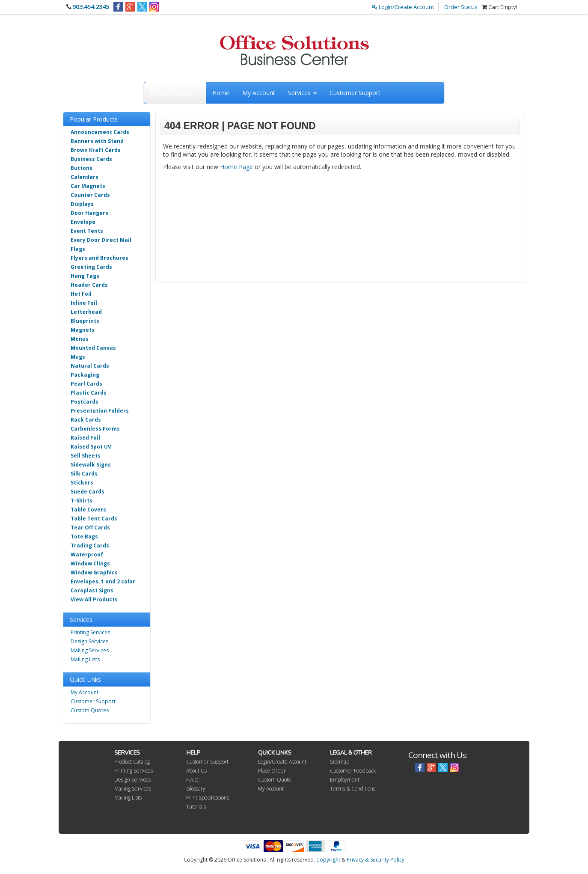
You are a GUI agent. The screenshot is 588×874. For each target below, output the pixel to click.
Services (302, 93)
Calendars (85, 177)
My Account (259, 93)
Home (221, 93)
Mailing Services (90, 650)
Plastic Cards (89, 393)
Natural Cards (90, 366)
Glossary (196, 789)
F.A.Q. (193, 780)
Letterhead (86, 312)
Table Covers (88, 510)
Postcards (85, 402)
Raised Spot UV (91, 447)
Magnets (83, 330)
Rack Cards (86, 420)
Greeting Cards (91, 267)
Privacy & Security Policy (376, 860)
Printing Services (90, 632)
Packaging (85, 375)
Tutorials (196, 807)
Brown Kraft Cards (96, 150)
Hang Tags (85, 276)
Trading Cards (90, 546)
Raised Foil (85, 438)
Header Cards (89, 285)
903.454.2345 (91, 6)
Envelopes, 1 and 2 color (103, 581)
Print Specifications (208, 798)
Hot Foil (81, 294)
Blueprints (85, 321)
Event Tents (87, 231)
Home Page (236, 167)
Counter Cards (90, 195)
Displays (82, 204)
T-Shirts (82, 501)
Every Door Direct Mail (101, 240)
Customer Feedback (353, 771)
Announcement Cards (100, 132)
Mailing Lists (85, 659)
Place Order (272, 771)
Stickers (82, 483)
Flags (78, 249)
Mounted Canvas (93, 348)
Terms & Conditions (353, 789)
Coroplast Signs (92, 590)
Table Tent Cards (94, 519)
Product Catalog (132, 762)
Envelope (83, 222)
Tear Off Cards (90, 528)
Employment (345, 780)
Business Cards (91, 159)
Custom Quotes (90, 710)
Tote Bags (84, 537)
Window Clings (90, 563)
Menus (80, 339)
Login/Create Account (403, 7)
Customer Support (355, 93)
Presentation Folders (100, 411)
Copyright (328, 860)
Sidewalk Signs (91, 465)
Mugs (78, 357)
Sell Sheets (86, 456)
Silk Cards (84, 474)
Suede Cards (88, 492)
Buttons (82, 168)
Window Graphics (94, 572)
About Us (196, 771)
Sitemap (340, 762)
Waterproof (87, 554)
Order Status (461, 7)
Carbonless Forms (95, 429)
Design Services (89, 641)
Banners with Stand (97, 141)
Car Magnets (88, 186)
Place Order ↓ (175, 93)
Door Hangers (89, 213)
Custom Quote (275, 780)
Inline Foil (84, 303)
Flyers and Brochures (99, 258)
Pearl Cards (86, 384)
